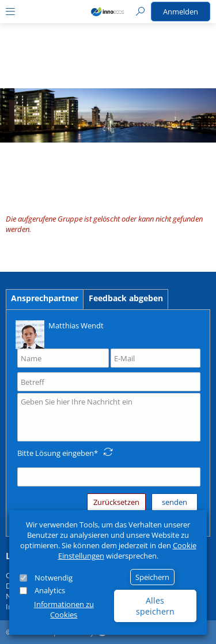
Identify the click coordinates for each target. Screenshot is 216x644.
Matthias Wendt (60, 334)
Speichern (152, 577)
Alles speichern (155, 606)
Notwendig (54, 578)
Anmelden (181, 12)
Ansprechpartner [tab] (45, 298)
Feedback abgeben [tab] (126, 298)
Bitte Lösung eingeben (56, 453)
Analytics (50, 590)
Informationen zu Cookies (64, 609)
